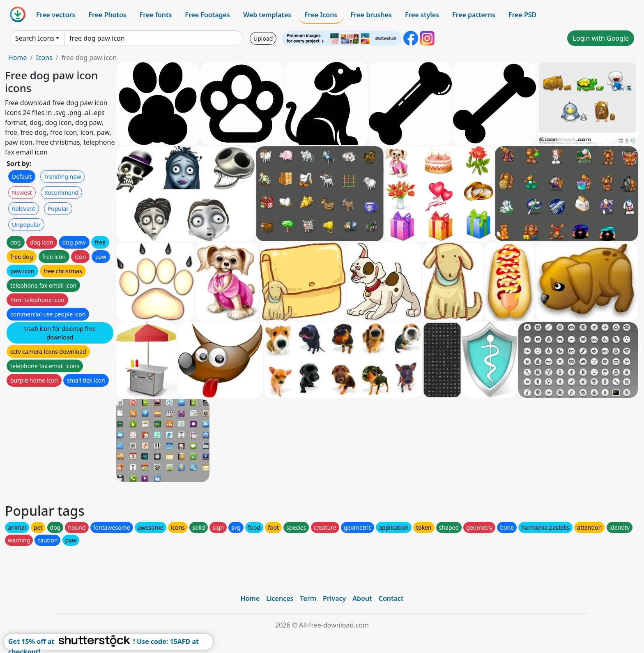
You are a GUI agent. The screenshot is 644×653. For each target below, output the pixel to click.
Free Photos (107, 15)
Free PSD (522, 15)
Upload (263, 38)
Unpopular (26, 225)
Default (22, 177)
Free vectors (56, 15)
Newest (22, 193)
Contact (391, 598)
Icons (44, 58)
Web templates (267, 15)
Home (18, 58)
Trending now (62, 177)
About (362, 598)
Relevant (24, 209)
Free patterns (474, 15)
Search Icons (35, 38)
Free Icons (321, 15)
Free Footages (207, 15)
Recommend (61, 193)
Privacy (334, 598)
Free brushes (371, 15)
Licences (280, 598)
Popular (58, 209)
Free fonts (156, 15)
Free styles (422, 15)
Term (308, 598)
